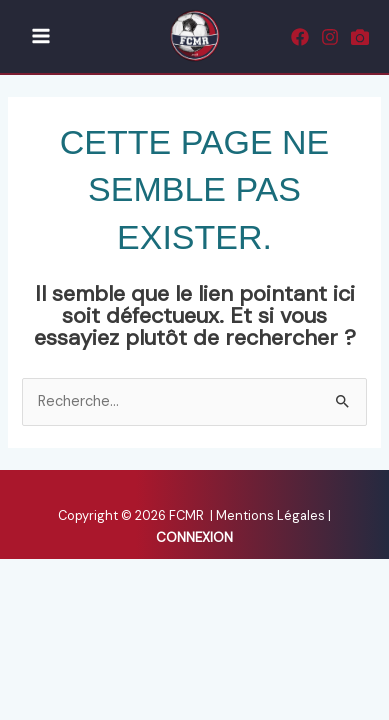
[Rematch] (360, 37)
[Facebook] (300, 37)
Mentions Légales (272, 515)
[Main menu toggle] (41, 37)
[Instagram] (330, 37)
